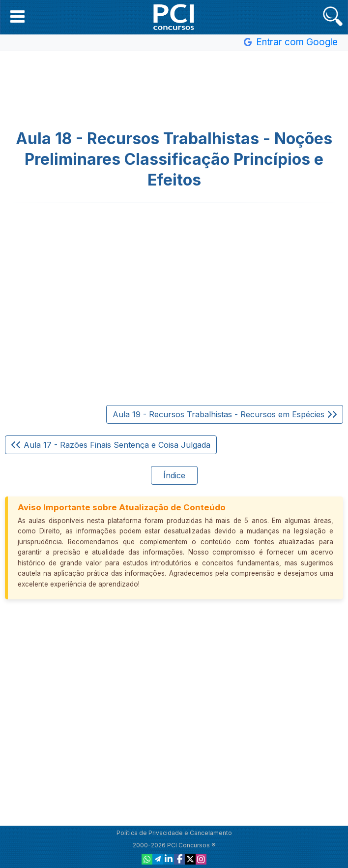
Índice (174, 475)
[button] (17, 16)
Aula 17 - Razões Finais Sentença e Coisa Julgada (111, 445)
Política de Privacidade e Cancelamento (174, 833)
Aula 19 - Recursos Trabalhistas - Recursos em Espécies (225, 414)
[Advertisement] (174, 91)
